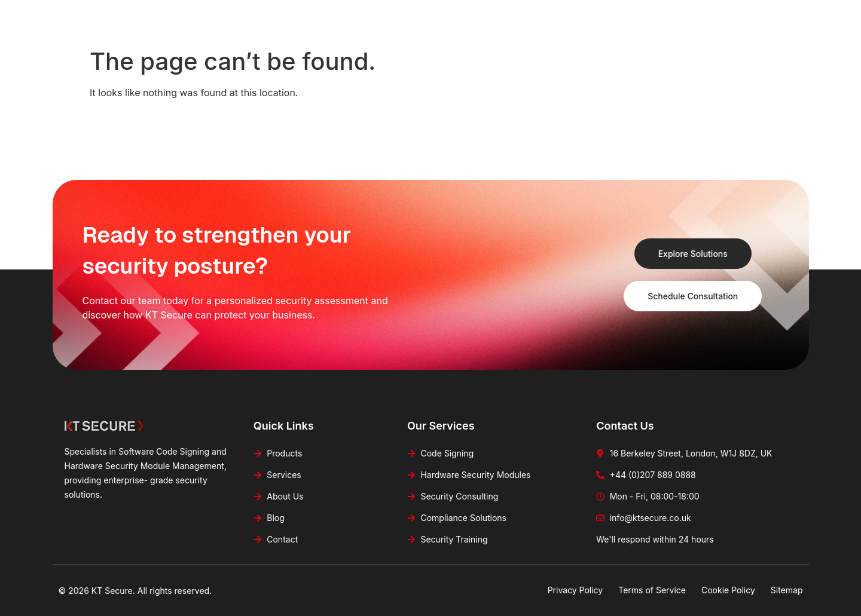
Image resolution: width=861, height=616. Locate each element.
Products (374, 18)
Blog (544, 18)
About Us (492, 18)
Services (433, 18)
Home (321, 18)
